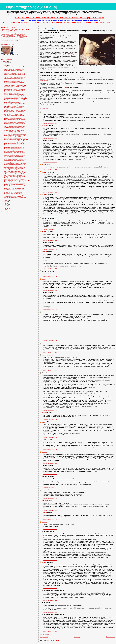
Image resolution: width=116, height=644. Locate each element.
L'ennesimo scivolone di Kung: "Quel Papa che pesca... (15, 198)
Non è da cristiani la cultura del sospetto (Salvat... (14, 83)
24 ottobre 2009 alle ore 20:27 (50, 600)
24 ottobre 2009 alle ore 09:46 (50, 420)
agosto (6, 200)
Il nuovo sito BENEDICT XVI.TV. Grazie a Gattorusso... (15, 76)
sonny (43, 279)
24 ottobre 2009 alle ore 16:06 (50, 560)
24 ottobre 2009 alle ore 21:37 (50, 632)
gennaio (6, 210)
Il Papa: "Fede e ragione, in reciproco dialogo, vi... (14, 179)
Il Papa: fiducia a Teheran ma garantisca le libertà (14, 124)
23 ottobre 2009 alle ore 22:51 (50, 192)
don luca (44, 252)
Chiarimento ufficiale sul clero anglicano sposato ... (14, 69)
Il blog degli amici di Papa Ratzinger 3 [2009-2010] (13, 39)
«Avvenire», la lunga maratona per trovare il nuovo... (15, 92)
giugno (6, 203)
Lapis (43, 164)
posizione (59, 93)
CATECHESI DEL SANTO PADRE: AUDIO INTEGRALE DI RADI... (18, 180)
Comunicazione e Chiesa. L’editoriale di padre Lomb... (15, 87)
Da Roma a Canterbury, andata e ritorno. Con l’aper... (15, 174)
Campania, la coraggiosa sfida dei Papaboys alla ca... (15, 141)
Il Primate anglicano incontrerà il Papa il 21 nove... (14, 101)
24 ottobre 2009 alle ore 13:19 (50, 510)
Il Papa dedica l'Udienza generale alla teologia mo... (15, 165)
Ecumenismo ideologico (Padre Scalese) (12, 154)
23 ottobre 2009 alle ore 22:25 (50, 170)
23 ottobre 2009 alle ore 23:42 (50, 277)
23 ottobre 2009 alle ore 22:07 (50, 138)
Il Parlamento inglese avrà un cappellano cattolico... (15, 118)
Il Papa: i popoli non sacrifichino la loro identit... (14, 68)
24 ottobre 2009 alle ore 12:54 (50, 474)
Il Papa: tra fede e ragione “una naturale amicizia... (14, 184)
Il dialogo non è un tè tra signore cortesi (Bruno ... (14, 109)
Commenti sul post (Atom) (52, 640)
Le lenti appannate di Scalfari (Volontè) (12, 84)
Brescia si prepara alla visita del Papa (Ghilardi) (14, 125)
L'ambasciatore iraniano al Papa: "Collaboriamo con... (15, 137)
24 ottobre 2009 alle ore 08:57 (50, 371)
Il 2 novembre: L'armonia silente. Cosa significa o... (14, 116)
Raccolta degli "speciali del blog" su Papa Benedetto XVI (14, 37)
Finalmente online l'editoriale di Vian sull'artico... (14, 157)
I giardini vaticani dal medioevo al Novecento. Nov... (15, 138)
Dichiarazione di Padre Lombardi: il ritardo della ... (14, 80)
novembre (6, 64)
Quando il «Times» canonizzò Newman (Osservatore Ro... (16, 139)
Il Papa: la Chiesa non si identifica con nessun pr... (14, 112)
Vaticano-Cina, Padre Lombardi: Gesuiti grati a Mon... (15, 171)
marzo (6, 207)
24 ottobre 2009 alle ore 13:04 (50, 498)
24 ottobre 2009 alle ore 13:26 (50, 520)
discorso (65, 87)
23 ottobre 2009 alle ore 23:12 (50, 240)
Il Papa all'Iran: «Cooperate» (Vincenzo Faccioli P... (14, 100)
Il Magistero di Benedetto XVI (8, 32)
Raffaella (44, 501)
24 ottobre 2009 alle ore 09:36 (50, 410)
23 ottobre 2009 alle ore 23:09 (50, 229)
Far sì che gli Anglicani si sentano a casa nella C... (14, 196)
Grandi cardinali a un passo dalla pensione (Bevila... (15, 91)
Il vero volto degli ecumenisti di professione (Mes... (14, 126)
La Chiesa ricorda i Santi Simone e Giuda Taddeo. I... (15, 177)
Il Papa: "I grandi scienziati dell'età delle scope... (14, 102)
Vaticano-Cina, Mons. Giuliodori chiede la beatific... (14, 175)
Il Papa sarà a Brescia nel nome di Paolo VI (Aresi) (14, 89)
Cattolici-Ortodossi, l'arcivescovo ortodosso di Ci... (14, 190)
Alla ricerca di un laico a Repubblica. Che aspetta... (14, 195)
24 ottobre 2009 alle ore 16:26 (50, 588)
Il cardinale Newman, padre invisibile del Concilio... (14, 96)
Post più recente (44, 637)
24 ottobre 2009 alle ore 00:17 (50, 310)
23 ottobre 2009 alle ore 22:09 (50, 162)
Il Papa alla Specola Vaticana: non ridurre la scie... (14, 113)
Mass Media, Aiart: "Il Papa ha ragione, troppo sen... (15, 133)
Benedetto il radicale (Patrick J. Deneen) (12, 93)
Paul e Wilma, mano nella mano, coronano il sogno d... (15, 129)
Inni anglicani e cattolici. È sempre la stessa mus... (14, 122)
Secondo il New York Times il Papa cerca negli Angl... (15, 142)
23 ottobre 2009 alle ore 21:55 (50, 123)
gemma (44, 562)
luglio (5, 202)
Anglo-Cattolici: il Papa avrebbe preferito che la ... (14, 161)
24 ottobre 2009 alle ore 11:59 (50, 463)
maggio (6, 204)
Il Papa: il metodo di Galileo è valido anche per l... (14, 108)
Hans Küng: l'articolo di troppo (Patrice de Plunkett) (14, 153)
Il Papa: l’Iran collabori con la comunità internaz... (14, 143)
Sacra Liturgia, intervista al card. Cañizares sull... (14, 67)
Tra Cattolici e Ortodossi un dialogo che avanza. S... (15, 191)
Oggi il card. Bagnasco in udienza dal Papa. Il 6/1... (14, 114)
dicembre (6, 63)
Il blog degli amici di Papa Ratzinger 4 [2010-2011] (13, 38)
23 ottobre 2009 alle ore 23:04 (50, 216)
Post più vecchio (111, 637)
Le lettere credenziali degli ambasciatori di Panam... (15, 72)
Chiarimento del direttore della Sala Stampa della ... (15, 71)
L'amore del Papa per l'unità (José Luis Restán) (14, 151)
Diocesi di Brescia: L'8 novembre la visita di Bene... (14, 117)
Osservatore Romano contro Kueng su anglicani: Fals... (15, 170)
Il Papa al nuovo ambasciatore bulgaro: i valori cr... (14, 81)
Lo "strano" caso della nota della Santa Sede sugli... (15, 75)
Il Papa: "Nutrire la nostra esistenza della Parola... (14, 188)
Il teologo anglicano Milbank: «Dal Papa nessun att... (15, 120)
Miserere (44, 413)
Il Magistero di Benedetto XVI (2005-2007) (11, 33)
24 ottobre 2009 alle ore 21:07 (50, 612)
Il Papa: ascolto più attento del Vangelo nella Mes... (14, 182)
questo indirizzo (44, 81)
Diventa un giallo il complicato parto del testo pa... (14, 130)
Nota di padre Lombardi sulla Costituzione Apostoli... (15, 73)
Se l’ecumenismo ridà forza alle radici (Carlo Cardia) (15, 121)
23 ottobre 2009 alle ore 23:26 (50, 269)
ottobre (6, 65)
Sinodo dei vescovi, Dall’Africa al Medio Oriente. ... (14, 146)
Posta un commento (44, 634)
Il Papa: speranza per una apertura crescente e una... (15, 145)
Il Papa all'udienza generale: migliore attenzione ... (14, 178)
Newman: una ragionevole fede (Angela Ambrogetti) (15, 97)
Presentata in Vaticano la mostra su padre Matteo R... (15, 173)
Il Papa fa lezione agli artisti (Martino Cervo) (13, 194)
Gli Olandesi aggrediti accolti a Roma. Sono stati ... (14, 162)
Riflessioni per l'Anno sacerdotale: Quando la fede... (15, 134)
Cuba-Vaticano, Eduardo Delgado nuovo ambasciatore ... (16, 98)
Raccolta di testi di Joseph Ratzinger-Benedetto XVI (13, 35)
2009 (4, 61)
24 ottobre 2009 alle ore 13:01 (50, 488)
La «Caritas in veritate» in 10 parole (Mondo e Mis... (15, 104)
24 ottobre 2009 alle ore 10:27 (50, 437)
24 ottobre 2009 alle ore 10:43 (50, 450)
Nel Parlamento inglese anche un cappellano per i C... (15, 106)
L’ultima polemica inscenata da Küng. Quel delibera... (15, 155)
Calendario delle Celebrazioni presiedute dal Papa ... (15, 166)
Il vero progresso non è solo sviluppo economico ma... (15, 110)
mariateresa (45, 126)
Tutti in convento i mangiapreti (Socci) (12, 132)
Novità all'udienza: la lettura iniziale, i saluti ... (13, 187)
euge (43, 422)
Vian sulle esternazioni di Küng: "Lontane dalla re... (14, 169)
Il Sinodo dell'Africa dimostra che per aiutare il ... (14, 158)
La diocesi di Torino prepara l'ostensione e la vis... (14, 150)
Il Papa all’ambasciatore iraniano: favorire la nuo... (14, 147)
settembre (6, 199)
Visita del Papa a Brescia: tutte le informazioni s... (14, 183)
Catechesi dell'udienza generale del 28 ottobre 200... (15, 167)
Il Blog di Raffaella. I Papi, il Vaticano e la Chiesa (13, 31)
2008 (4, 211)
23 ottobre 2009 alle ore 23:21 (50, 249)
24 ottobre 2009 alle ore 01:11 (50, 353)
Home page (77, 637)
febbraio (6, 208)
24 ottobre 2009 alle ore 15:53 (50, 529)
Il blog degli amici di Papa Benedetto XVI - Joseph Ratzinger (15, 29)
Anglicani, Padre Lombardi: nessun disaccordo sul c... (15, 77)
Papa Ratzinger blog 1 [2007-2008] (9, 40)
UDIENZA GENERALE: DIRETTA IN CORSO (13, 192)
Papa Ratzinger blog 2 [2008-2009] (31, 7)
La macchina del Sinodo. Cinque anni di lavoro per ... (15, 159)
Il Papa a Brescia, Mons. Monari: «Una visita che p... (15, 88)
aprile (5, 206)
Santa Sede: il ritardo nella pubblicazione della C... (14, 79)
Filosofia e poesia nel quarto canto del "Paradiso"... (14, 94)
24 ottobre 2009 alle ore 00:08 (50, 290)
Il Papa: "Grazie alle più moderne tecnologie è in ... (14, 149)
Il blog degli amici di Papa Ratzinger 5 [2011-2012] (13, 34)
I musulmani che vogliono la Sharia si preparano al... (15, 163)
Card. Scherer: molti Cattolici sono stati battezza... (14, 128)
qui (73, 54)
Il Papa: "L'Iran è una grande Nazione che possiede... (15, 136)
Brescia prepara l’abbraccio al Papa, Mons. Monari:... (15, 85)
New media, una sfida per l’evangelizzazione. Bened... (15, 105)
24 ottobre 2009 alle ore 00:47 (50, 341)
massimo (44, 172)
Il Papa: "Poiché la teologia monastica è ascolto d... (14, 186)
